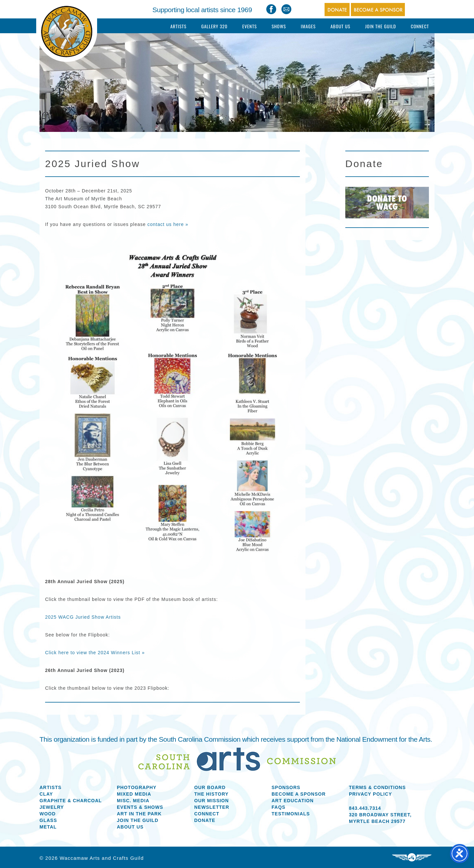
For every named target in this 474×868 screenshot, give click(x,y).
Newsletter (212, 807)
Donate (205, 820)
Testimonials (291, 814)
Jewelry (52, 807)
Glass (48, 820)
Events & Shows (140, 807)
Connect (420, 26)
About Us (341, 26)
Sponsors (286, 787)
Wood (48, 814)
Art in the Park (139, 814)
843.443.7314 (365, 808)
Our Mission (211, 801)
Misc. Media (133, 801)
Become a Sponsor (299, 794)
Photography (137, 787)
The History (211, 794)
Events (250, 26)
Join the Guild (138, 820)
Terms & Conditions (377, 787)
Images (308, 26)
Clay (46, 794)
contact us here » (168, 224)
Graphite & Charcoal (71, 801)
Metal (48, 827)
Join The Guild (381, 26)
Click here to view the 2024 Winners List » (95, 653)
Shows (279, 26)
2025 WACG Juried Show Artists (83, 617)
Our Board (210, 787)
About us (130, 827)
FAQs (278, 807)
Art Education (293, 801)
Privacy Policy (370, 794)
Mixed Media (134, 794)
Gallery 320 (214, 26)
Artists (178, 26)
